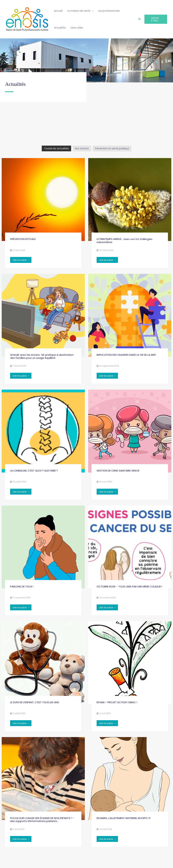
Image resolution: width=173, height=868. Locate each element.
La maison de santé (79, 11)
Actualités (60, 28)
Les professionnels (109, 11)
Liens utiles (77, 28)
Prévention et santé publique (112, 148)
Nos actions (82, 148)
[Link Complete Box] (43, 214)
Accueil (58, 11)
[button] (140, 19)
